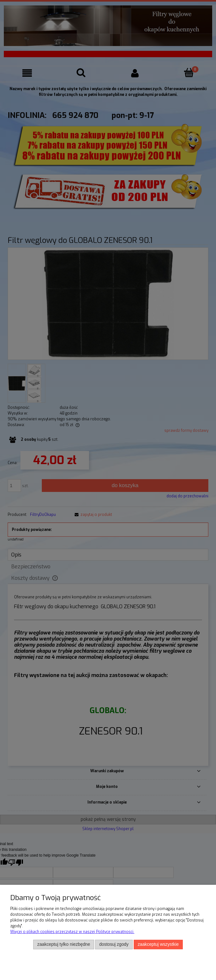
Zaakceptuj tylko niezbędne (64, 944)
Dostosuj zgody (114, 944)
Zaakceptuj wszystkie (158, 944)
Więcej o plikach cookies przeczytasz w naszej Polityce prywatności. (72, 932)
